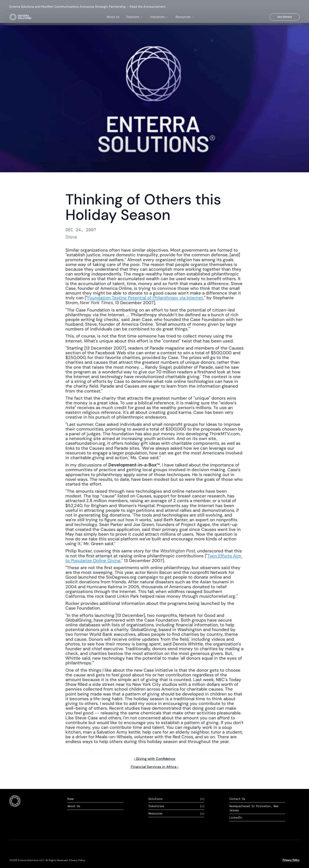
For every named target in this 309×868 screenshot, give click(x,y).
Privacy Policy (291, 860)
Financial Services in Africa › (154, 767)
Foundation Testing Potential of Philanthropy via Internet (145, 298)
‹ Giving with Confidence (154, 759)
